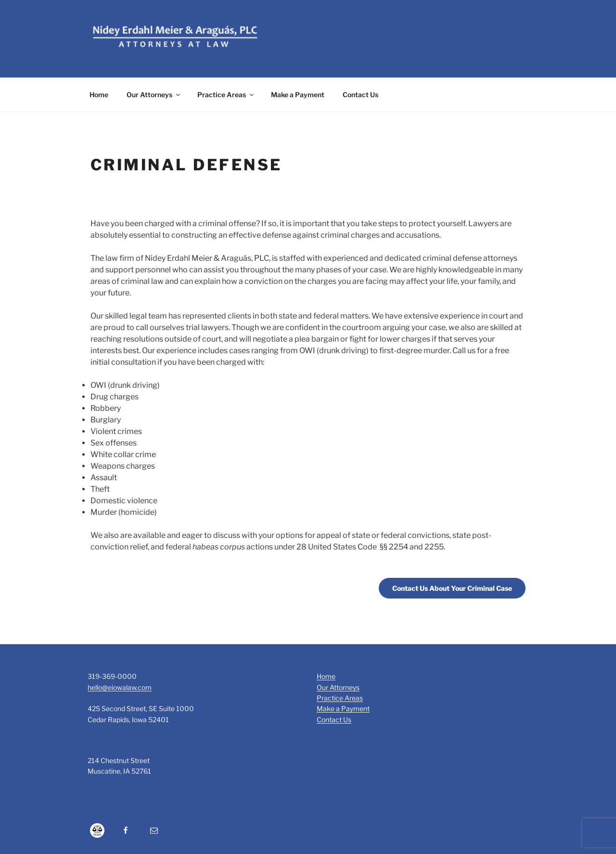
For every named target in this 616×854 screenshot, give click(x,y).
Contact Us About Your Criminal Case (452, 588)
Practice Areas (226, 95)
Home (99, 95)
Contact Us (360, 95)
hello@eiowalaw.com (120, 687)
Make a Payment (298, 95)
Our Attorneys (154, 95)
